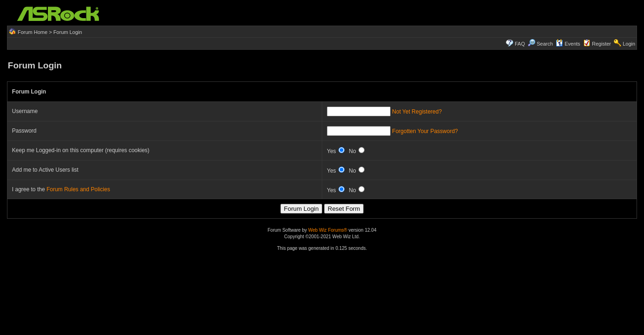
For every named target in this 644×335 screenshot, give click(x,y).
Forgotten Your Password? (425, 131)
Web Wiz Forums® (328, 230)
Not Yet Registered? (417, 112)
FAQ (520, 44)
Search (545, 44)
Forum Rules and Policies (78, 189)
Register (601, 44)
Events (568, 44)
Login (629, 44)
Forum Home (33, 32)
